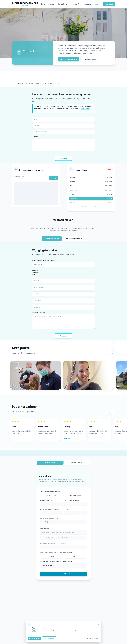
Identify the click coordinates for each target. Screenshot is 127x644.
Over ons (51, 4)
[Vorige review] (107, 413)
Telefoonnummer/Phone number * (50, 509)
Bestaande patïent (74, 239)
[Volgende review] (113, 413)
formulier (57, 83)
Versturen (64, 158)
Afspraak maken (89, 59)
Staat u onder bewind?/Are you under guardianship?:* (56, 553)
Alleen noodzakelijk (49, 638)
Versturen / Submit (64, 574)
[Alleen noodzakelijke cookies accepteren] (98, 624)
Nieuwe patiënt (52, 239)
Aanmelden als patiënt (69, 59)
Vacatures (87, 4)
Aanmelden (109, 4)
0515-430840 (85, 109)
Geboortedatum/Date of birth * (49, 518)
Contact (97, 4)
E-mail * (67, 509)
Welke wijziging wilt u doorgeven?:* (44, 260)
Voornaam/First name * (47, 500)
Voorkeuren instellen (93, 638)
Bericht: (35, 137)
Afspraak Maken (77, 463)
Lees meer (67, 438)
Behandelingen (63, 4)
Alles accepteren (34, 638)
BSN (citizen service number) (53, 543)
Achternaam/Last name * (72, 500)
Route (54, 178)
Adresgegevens (45, 528)
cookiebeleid (36, 632)
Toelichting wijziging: (39, 312)
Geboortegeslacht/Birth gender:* (50, 491)
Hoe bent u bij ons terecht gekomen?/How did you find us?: (58, 561)
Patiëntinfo (76, 4)
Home (43, 4)
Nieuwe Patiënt (50, 463)
